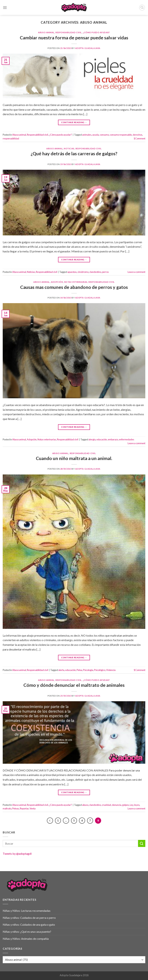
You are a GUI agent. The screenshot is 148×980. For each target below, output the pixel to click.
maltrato (7, 808)
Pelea (79, 670)
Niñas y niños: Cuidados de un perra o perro (29, 918)
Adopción (57, 282)
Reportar (24, 808)
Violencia (111, 670)
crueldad (106, 805)
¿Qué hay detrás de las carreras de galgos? (74, 153)
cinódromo (83, 272)
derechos (137, 135)
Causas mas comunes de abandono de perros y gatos (74, 287)
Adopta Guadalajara (88, 48)
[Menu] (5, 7)
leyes (137, 805)
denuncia (117, 805)
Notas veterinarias (76, 282)
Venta (33, 808)
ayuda (96, 135)
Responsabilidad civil (69, 32)
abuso (85, 805)
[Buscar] (142, 8)
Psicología (88, 670)
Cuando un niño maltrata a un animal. (74, 458)
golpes (126, 805)
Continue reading (74, 122)
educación (102, 439)
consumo (104, 135)
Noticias (69, 148)
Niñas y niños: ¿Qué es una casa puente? (27, 932)
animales (87, 135)
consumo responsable (121, 135)
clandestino (95, 272)
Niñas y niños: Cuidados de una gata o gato (29, 924)
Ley (132, 805)
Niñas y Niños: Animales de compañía (26, 939)
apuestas (72, 272)
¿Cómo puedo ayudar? (96, 32)
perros (105, 272)
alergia (92, 439)
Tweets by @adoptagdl (17, 854)
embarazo (113, 439)
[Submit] (142, 843)
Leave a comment (136, 272)
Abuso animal (46, 32)
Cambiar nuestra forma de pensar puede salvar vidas (74, 38)
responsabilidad (11, 138)
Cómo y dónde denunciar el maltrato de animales (74, 685)
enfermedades (127, 439)
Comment (139, 138)
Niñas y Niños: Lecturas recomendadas (27, 911)
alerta (61, 670)
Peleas (16, 808)
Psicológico (100, 670)
